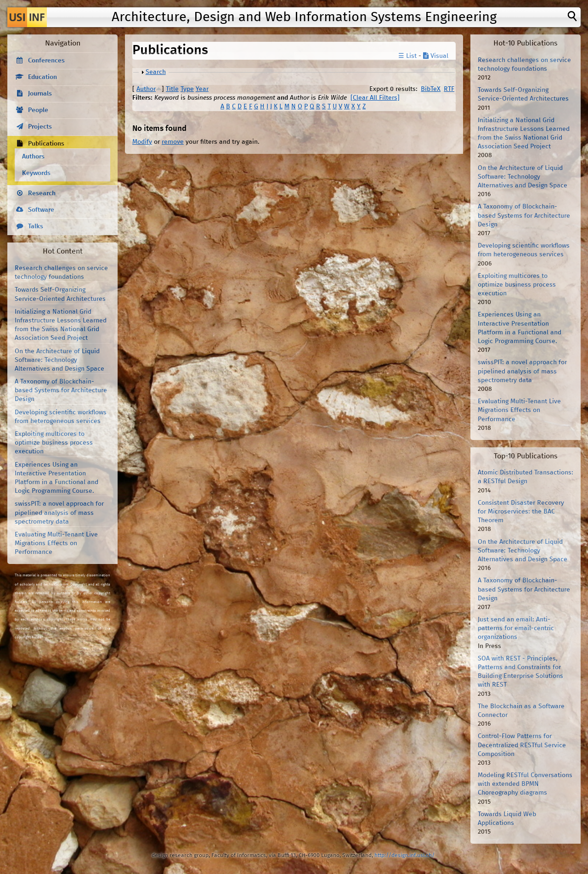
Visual (436, 56)
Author (146, 89)
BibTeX (431, 89)
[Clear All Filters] (375, 98)
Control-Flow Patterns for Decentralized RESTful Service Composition (522, 745)
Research (42, 193)
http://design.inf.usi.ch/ (404, 855)
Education (42, 77)
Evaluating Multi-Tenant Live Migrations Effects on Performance (56, 543)
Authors (33, 157)
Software (41, 210)
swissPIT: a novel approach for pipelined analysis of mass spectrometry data (59, 513)
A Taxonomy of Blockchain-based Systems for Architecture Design (61, 390)
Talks (36, 226)
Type (187, 89)
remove (173, 142)
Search (156, 72)
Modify (142, 142)
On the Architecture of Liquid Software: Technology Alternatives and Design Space (59, 360)
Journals (40, 94)
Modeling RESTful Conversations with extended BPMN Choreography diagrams (525, 784)
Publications (46, 144)
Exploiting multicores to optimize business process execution (54, 443)
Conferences (46, 61)
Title (172, 89)
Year (202, 89)
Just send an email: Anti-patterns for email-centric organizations (516, 628)
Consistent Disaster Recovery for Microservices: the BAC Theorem (521, 512)
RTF (449, 89)
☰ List (407, 56)
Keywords (36, 173)
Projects (40, 127)
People (38, 110)
